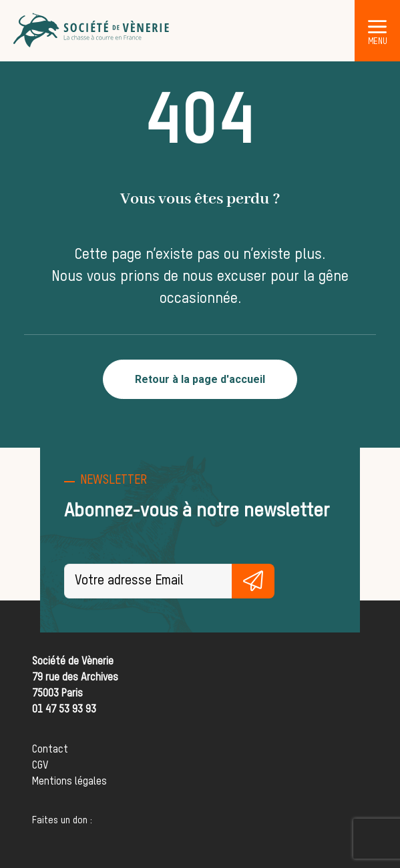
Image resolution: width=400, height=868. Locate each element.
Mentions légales (69, 782)
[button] (377, 26)
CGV (40, 766)
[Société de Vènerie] (92, 31)
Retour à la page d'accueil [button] (200, 379)
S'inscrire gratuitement (253, 581)
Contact (50, 750)
